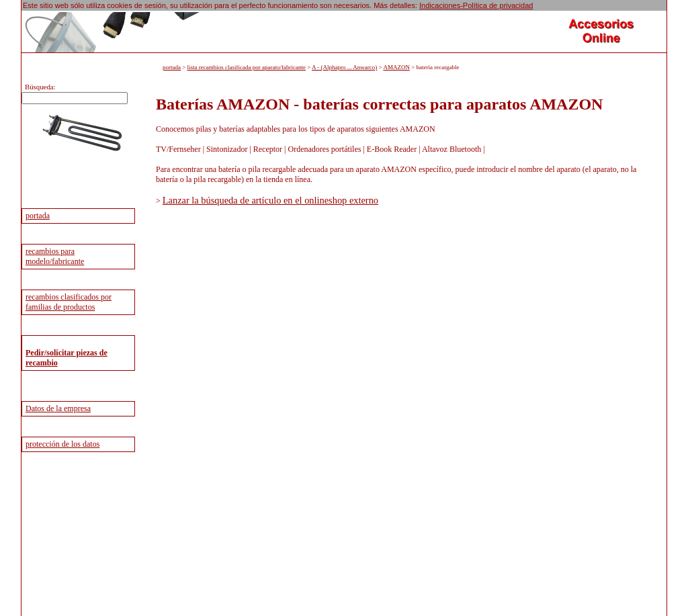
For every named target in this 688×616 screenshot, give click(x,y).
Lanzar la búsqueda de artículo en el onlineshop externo (270, 200)
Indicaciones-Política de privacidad (476, 5)
